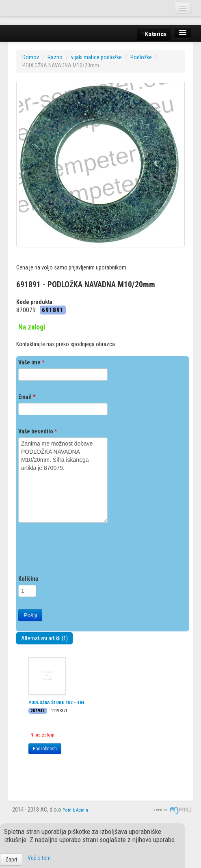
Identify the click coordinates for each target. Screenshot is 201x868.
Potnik (69, 810)
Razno (55, 57)
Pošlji (30, 615)
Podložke (141, 57)
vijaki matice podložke (96, 57)
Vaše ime (31, 362)
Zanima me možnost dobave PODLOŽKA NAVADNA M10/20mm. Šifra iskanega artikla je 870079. (63, 480)
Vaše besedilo (38, 431)
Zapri (11, 859)
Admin (82, 810)
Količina (28, 579)
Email (27, 397)
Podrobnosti (45, 749)
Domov (31, 57)
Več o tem (39, 858)
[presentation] (80, 551)
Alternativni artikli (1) (44, 638)
